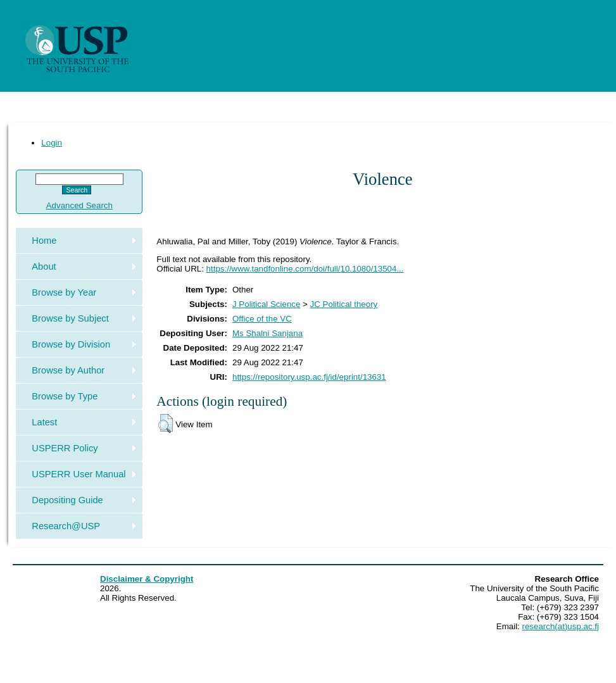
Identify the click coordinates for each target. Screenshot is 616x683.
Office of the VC (262, 319)
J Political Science (266, 304)
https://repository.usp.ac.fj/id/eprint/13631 (309, 377)
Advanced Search (79, 205)
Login (52, 143)
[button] (166, 423)
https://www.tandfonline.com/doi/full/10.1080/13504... (305, 269)
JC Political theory (344, 304)
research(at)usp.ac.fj (561, 626)
